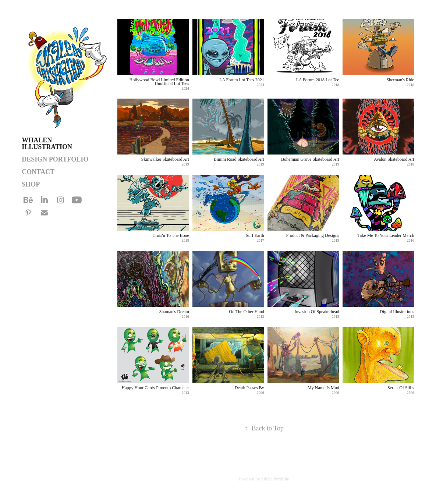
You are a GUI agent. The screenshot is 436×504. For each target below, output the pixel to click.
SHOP (31, 184)
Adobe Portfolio (275, 479)
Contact (38, 172)
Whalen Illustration (47, 143)
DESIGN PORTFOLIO (55, 159)
